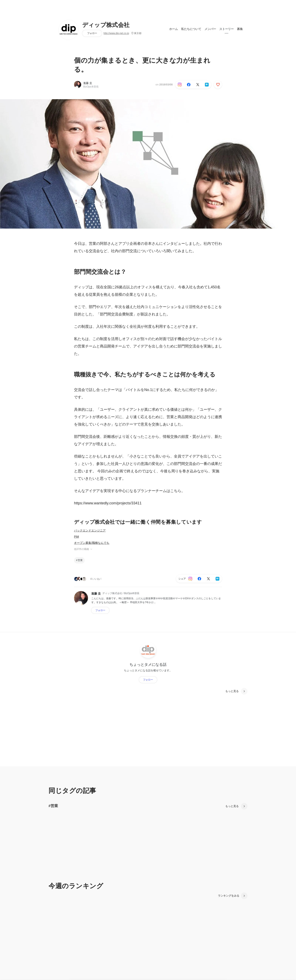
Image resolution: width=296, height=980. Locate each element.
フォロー (92, 33)
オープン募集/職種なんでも (92, 543)
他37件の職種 (83, 549)
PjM (76, 537)
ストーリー (227, 29)
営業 (80, 560)
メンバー (210, 29)
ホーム (173, 29)
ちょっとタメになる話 (148, 664)
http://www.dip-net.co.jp (116, 33)
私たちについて (191, 29)
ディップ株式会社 (106, 25)
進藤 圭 (88, 83)
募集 (240, 29)
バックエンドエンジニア (90, 530)
